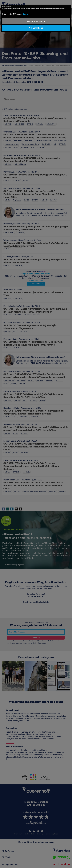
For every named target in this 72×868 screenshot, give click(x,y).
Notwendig (7, 14)
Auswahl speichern (36, 21)
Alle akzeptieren (36, 28)
